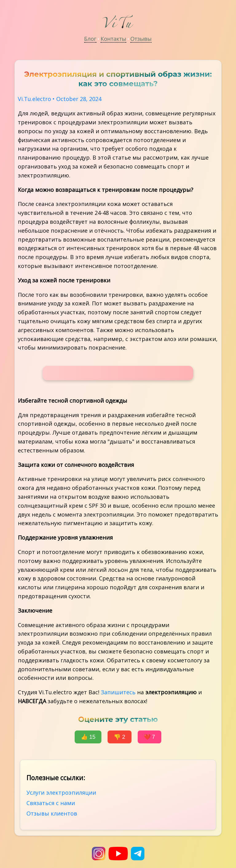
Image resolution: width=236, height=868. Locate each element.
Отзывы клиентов (52, 813)
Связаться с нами (51, 803)
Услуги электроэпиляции (61, 792)
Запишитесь (118, 692)
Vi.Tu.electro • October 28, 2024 (60, 99)
